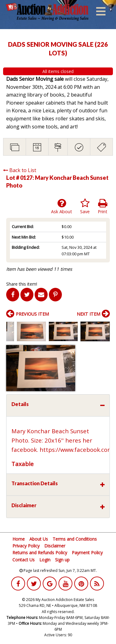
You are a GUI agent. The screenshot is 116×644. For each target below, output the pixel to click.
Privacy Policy (26, 546)
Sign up (62, 560)
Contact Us (24, 560)
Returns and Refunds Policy (40, 553)
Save (85, 206)
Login (45, 560)
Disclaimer (55, 546)
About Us (39, 539)
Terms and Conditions (75, 539)
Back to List (20, 170)
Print (103, 206)
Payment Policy (87, 553)
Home (19, 539)
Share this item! (22, 284)
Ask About (62, 206)
